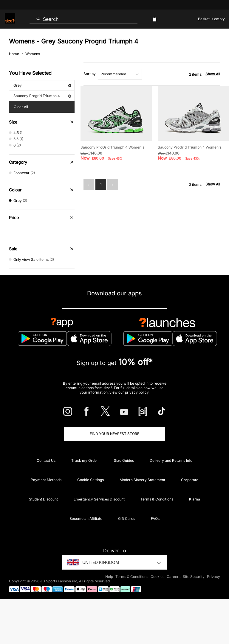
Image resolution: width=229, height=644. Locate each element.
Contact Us (46, 460)
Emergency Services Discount (99, 499)
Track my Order (85, 460)
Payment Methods (46, 480)
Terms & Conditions (157, 499)
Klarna (195, 499)
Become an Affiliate (86, 519)
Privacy (213, 577)
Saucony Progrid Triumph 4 (42, 96)
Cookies (157, 577)
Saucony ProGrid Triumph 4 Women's (112, 147)
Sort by (90, 74)
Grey (42, 85)
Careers (174, 577)
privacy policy (137, 392)
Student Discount (43, 499)
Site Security (194, 577)
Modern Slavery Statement (142, 480)
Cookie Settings (90, 480)
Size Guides (124, 460)
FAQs (155, 519)
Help (109, 577)
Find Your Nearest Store (114, 434)
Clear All (21, 107)
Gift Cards (127, 519)
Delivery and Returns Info (171, 460)
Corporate (190, 480)
